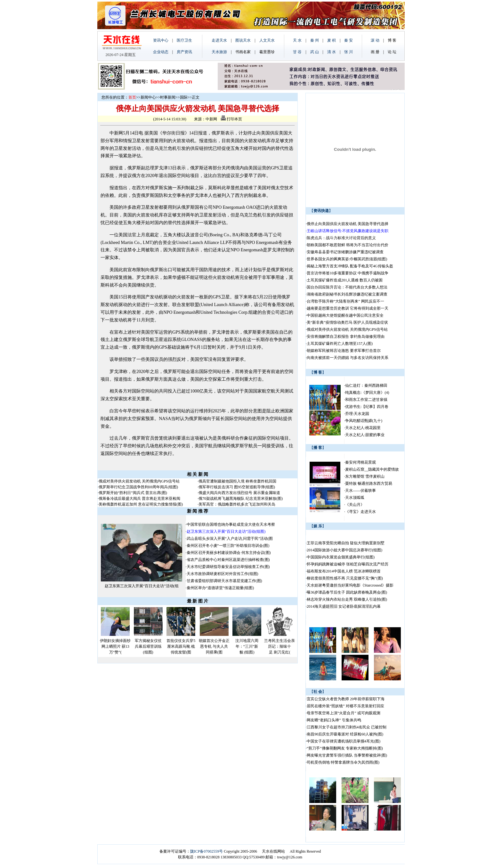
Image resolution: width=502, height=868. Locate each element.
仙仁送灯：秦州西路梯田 (366, 385)
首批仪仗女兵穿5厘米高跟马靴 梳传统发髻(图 (181, 646)
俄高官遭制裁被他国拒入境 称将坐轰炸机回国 (237, 481)
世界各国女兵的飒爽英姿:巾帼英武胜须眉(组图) (347, 259)
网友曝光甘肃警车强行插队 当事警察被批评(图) (347, 755)
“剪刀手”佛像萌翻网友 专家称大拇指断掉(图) (345, 748)
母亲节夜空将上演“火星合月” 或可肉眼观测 (344, 713)
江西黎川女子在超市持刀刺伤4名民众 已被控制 (347, 727)
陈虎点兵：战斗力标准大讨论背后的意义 (342, 238)
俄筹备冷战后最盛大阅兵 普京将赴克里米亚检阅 (139, 499)
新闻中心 (148, 97)
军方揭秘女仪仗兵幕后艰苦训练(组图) (148, 646)
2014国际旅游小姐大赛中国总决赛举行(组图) (344, 550)
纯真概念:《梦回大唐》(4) (367, 393)
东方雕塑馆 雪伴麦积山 (365, 476)
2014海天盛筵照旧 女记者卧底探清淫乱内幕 (344, 606)
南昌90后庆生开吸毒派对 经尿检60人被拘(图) (345, 734)
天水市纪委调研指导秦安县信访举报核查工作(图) (228, 567)
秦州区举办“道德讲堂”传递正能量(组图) (220, 588)
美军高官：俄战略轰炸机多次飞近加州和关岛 (237, 504)
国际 (184, 97)
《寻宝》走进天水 (360, 512)
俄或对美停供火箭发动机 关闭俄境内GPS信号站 (139, 481)
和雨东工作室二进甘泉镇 (366, 400)
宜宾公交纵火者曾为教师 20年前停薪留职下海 (346, 699)
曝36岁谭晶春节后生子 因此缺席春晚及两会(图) (347, 592)
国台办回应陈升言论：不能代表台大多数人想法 (347, 287)
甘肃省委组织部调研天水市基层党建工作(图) (224, 581)
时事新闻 (168, 97)
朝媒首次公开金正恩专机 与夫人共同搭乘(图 (214, 646)
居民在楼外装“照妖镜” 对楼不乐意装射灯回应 (345, 706)
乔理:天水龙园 (357, 414)
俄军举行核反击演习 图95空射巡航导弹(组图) (237, 487)
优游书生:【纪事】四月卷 (367, 407)
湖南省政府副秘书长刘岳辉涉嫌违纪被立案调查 (347, 294)
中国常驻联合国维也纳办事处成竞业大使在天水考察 (231, 524)
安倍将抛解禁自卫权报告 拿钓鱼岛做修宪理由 (346, 337)
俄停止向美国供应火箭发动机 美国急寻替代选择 (348, 224)
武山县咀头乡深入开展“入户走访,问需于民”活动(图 (230, 539)
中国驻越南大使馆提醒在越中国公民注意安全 (345, 315)
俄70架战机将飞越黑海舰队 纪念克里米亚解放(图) (241, 499)
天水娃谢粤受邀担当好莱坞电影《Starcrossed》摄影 (350, 585)
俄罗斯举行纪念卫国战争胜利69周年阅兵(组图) (138, 487)
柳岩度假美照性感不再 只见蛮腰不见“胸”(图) (345, 578)
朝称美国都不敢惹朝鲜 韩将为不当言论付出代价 (348, 245)
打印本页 (231, 119)
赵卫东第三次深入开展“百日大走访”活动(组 (142, 586)
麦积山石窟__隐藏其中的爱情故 (372, 469)
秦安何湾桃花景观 (360, 462)
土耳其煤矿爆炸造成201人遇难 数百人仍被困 (345, 280)
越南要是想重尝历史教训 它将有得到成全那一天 (348, 308)
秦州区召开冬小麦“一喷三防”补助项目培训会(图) (228, 546)
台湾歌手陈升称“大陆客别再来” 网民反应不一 (345, 301)
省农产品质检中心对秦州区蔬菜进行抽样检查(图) (228, 560)
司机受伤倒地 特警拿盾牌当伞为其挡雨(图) (343, 762)
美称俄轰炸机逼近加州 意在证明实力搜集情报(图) (141, 504)
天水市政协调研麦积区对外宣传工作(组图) (223, 574)
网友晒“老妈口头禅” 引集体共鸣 (334, 720)
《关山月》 (355, 505)
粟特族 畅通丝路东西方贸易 (369, 483)
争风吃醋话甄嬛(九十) (364, 421)
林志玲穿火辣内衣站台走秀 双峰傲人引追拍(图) (347, 599)
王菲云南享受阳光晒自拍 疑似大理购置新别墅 (346, 543)
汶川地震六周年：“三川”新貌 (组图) (247, 646)
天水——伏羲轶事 (360, 491)
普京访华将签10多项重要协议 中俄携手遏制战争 (348, 273)
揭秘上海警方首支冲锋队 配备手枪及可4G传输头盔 (350, 266)
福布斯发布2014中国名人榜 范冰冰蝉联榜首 (344, 571)
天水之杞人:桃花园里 (363, 428)
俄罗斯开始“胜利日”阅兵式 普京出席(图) (133, 493)
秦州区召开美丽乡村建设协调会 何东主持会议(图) (229, 553)
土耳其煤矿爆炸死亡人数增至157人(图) (340, 344)
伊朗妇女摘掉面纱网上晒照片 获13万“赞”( (115, 646)
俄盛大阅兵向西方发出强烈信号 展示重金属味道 (239, 493)
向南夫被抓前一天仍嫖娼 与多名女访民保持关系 (348, 358)
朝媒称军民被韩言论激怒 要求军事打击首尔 (344, 351)
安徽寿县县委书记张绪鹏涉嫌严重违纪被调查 (345, 252)
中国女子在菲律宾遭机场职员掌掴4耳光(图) (344, 741)
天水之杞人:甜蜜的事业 (365, 435)
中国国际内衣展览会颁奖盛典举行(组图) (341, 557)
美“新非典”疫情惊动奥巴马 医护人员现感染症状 (347, 322)
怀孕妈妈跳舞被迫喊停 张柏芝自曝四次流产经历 (348, 564)
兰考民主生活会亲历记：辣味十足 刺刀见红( (279, 646)
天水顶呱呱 (355, 498)
